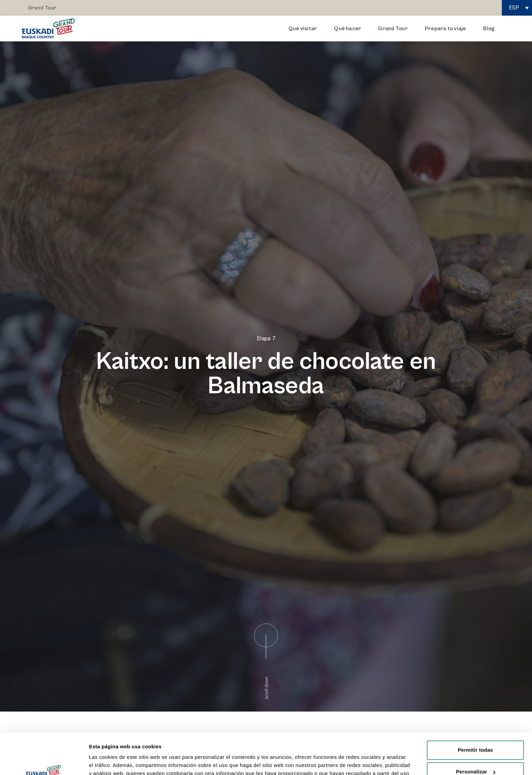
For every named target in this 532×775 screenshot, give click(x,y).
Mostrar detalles (109, 762)
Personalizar (476, 733)
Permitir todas (475, 711)
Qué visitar (305, 29)
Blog (489, 29)
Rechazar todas (475, 755)
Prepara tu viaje (447, 29)
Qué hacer (349, 29)
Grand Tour (42, 8)
